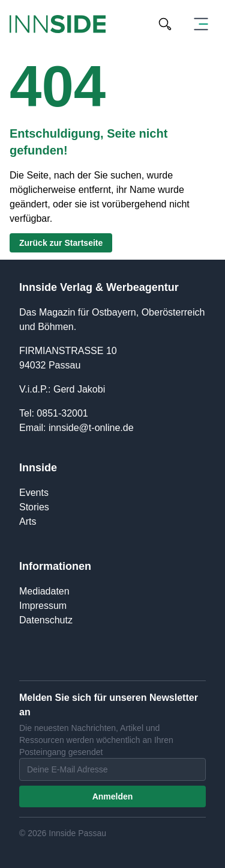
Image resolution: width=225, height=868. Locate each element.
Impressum (43, 606)
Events (34, 493)
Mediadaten (44, 591)
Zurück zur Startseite (61, 243)
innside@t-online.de (91, 428)
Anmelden (113, 796)
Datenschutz (46, 620)
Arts (28, 521)
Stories (34, 507)
